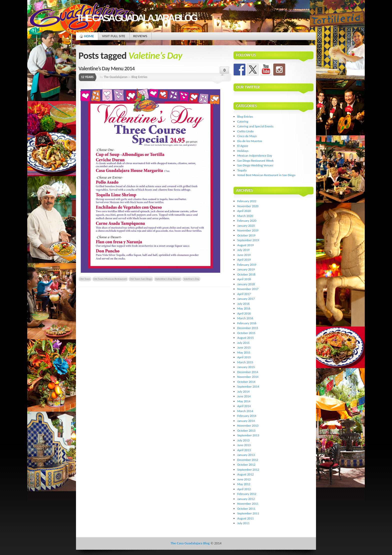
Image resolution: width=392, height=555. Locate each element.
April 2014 (244, 406)
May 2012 (244, 484)
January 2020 (246, 226)
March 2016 (245, 318)
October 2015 (246, 333)
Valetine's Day (191, 279)
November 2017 (248, 289)
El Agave (243, 146)
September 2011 (248, 513)
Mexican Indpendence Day (255, 156)
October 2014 (246, 382)
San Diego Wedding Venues (255, 165)
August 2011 (245, 518)
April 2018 (244, 279)
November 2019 (248, 230)
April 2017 (244, 294)
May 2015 (244, 352)
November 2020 (248, 206)
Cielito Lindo (245, 131)
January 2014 (246, 421)
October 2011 (246, 509)
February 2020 (247, 221)
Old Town (85, 279)
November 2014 (248, 377)
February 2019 (247, 265)
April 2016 (244, 313)
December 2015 (248, 328)
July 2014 (243, 391)
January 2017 (246, 299)
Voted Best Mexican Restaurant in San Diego (266, 175)
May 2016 (244, 308)
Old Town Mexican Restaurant (110, 279)
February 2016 (247, 323)
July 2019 (243, 250)
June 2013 (244, 445)
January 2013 (246, 455)
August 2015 (245, 338)
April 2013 (244, 450)
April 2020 (244, 211)
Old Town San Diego (141, 279)
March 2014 (245, 411)
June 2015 (244, 347)
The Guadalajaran (116, 77)
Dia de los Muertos (250, 141)
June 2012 (244, 479)
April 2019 (244, 260)
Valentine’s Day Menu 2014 (106, 68)
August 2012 (245, 474)
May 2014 (244, 401)
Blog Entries (139, 77)
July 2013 (243, 440)
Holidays (243, 151)
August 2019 (245, 245)
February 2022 (247, 201)
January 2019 (246, 269)
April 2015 (244, 357)
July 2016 (243, 304)
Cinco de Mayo (247, 136)
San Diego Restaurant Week (255, 161)
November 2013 (248, 426)
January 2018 (246, 284)
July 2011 (243, 523)
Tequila (242, 170)
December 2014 (248, 372)
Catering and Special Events (255, 126)
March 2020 (245, 216)
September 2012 (248, 470)
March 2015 (245, 362)
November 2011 (248, 504)
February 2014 (247, 416)
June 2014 (244, 396)
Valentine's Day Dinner (168, 279)
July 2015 (243, 343)
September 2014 (248, 386)
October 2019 (246, 235)
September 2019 (248, 240)
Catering (243, 121)
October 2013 (246, 431)
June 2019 (244, 255)
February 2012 (247, 494)
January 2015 (246, 367)
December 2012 (248, 460)
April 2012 (244, 489)
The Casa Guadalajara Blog (136, 18)
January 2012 (246, 499)
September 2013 (248, 435)
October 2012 (246, 465)
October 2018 (246, 274)
